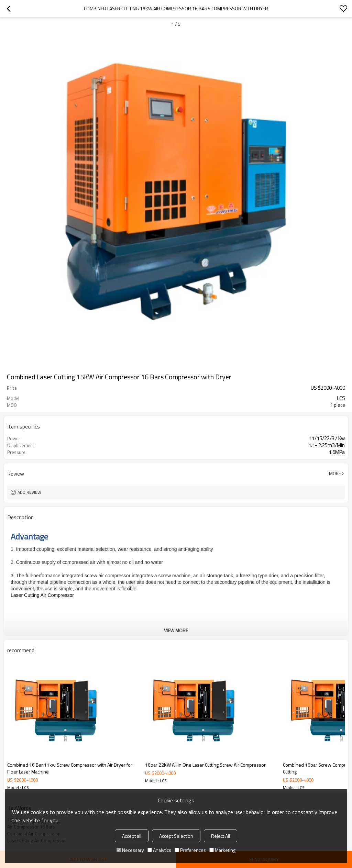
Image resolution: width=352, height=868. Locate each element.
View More (176, 630)
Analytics (159, 850)
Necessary (130, 850)
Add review (29, 492)
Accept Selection (176, 836)
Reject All (221, 836)
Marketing (222, 850)
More (335, 474)
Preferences (190, 850)
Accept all (132, 836)
